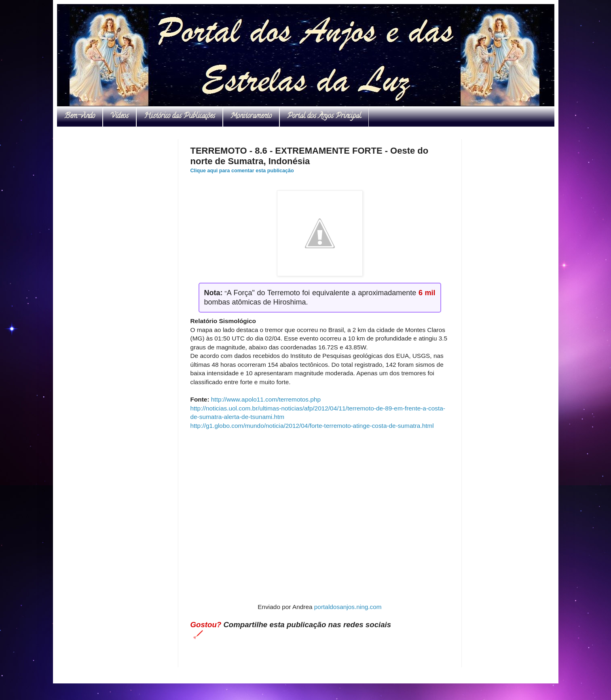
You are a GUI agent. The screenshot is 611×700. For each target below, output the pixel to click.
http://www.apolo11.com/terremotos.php (266, 399)
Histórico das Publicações (180, 116)
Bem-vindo (80, 116)
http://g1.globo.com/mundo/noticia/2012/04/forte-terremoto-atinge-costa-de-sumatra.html (312, 426)
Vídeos (119, 116)
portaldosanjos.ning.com (348, 607)
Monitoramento (251, 116)
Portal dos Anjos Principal (324, 116)
